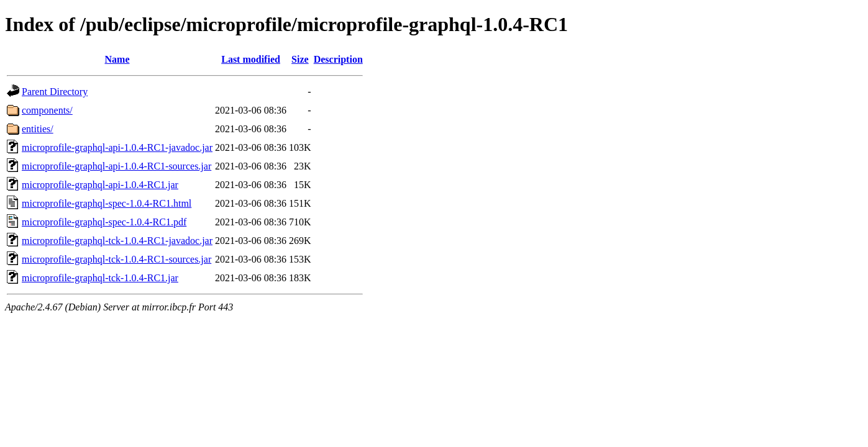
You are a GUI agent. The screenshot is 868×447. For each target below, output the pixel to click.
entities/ (38, 129)
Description (338, 59)
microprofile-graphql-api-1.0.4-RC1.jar (100, 185)
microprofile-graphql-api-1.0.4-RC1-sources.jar (116, 166)
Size (300, 59)
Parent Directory (55, 92)
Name (117, 59)
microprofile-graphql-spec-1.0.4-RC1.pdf (104, 222)
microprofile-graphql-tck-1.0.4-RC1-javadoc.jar (117, 241)
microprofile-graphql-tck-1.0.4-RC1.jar (100, 278)
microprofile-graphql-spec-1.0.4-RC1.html (107, 203)
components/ (47, 110)
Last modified (251, 59)
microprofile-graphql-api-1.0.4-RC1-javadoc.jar (117, 147)
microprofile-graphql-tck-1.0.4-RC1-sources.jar (116, 259)
